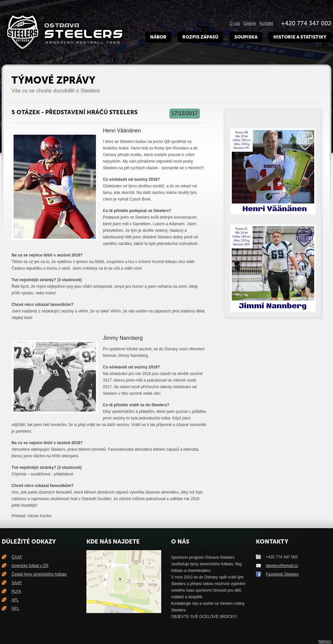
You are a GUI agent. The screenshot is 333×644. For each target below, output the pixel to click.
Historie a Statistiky (300, 37)
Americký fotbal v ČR (30, 566)
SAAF (17, 583)
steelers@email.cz (282, 566)
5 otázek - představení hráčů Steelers (75, 112)
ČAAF (17, 557)
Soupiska (246, 37)
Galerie (250, 23)
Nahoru (325, 641)
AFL (15, 600)
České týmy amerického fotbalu (39, 574)
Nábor (158, 37)
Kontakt (266, 23)
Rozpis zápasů (200, 37)
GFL (15, 608)
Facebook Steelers (282, 574)
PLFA (16, 591)
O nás (235, 23)
